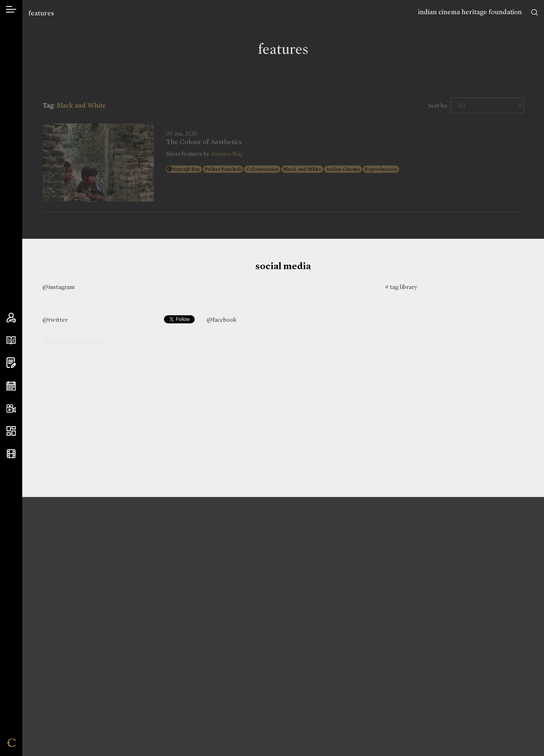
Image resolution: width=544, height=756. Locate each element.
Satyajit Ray (186, 169)
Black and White (302, 169)
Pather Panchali (223, 169)
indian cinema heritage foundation (470, 12)
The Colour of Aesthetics (204, 142)
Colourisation (262, 169)
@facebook (222, 320)
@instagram (58, 287)
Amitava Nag (227, 154)
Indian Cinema (343, 169)
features (41, 13)
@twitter (55, 320)
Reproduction (381, 169)
